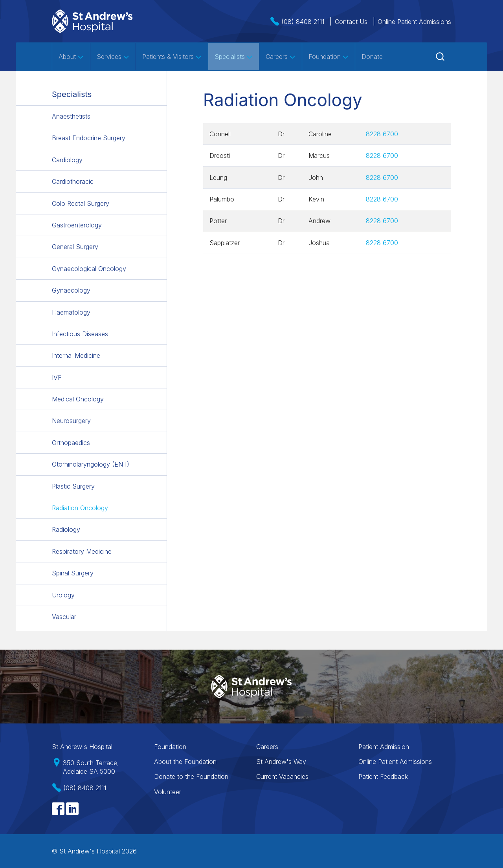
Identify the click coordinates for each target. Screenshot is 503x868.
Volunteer (168, 792)
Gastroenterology (77, 225)
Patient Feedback (383, 776)
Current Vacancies (282, 776)
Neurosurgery (71, 421)
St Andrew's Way (281, 762)
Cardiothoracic (73, 181)
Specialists (234, 57)
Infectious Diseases (80, 334)
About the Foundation (185, 762)
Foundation (329, 57)
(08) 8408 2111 (303, 22)
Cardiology (67, 160)
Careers (281, 57)
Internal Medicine (76, 355)
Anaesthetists (71, 116)
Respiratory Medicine (82, 551)
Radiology (66, 529)
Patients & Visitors (172, 57)
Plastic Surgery (73, 486)
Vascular (64, 617)
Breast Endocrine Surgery (89, 138)
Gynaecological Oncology (89, 269)
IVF (57, 377)
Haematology (71, 312)
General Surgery (75, 247)
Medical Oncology (78, 399)
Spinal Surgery (73, 573)
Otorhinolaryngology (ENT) (91, 464)
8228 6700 (382, 134)
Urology (63, 595)
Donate (372, 57)
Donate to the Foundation (191, 776)
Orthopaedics (71, 443)
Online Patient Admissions (414, 22)
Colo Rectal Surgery (81, 203)
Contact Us (351, 22)
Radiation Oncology (80, 508)
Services (113, 57)
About (71, 57)
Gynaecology (71, 290)
